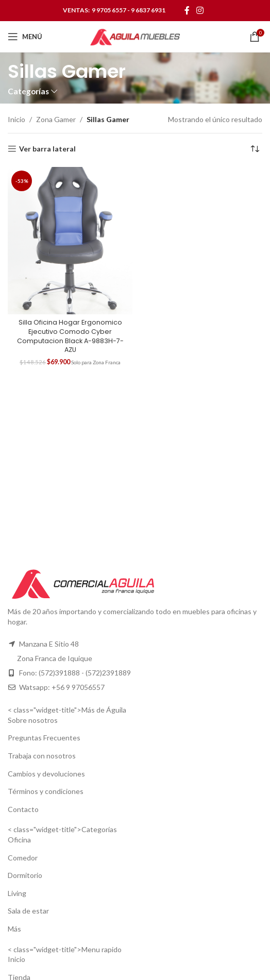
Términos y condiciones (46, 791)
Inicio (16, 119)
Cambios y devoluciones (46, 774)
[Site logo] (135, 36)
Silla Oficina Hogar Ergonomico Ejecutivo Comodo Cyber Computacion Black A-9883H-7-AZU (70, 336)
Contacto (23, 809)
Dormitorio (25, 875)
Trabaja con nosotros (42, 756)
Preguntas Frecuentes (44, 738)
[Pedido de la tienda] (255, 149)
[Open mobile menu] (25, 37)
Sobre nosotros (33, 720)
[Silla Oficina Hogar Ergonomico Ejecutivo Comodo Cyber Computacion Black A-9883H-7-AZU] (70, 241)
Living (17, 893)
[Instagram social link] (200, 10)
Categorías (28, 91)
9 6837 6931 (148, 10)
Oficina (19, 840)
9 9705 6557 (109, 10)
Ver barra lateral (47, 149)
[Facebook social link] (187, 10)
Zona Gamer (56, 119)
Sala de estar (28, 911)
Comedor (23, 858)
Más (14, 929)
